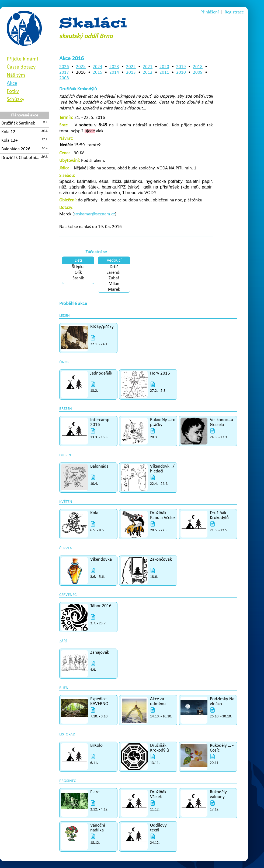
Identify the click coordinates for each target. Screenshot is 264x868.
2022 (131, 67)
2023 (114, 67)
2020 (164, 67)
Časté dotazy (21, 67)
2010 (181, 72)
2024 (98, 67)
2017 (64, 72)
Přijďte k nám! (23, 59)
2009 (198, 72)
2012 (148, 72)
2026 (64, 67)
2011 (164, 72)
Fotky (13, 91)
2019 (181, 67)
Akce (12, 83)
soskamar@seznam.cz (94, 214)
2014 (114, 72)
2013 (131, 72)
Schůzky (15, 99)
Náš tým (16, 75)
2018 (198, 67)
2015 (98, 72)
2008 (64, 78)
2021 (148, 67)
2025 (81, 67)
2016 (81, 72)
